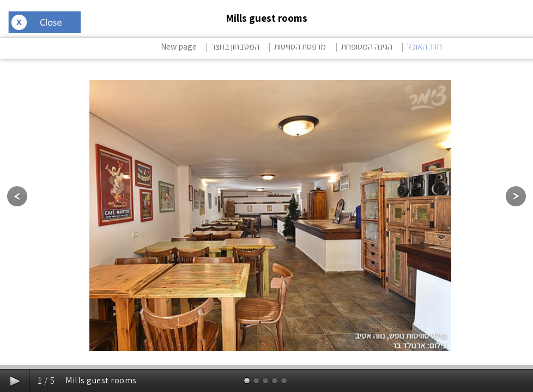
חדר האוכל (425, 47)
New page (179, 47)
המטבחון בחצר (235, 47)
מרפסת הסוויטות (300, 47)
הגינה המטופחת (367, 47)
